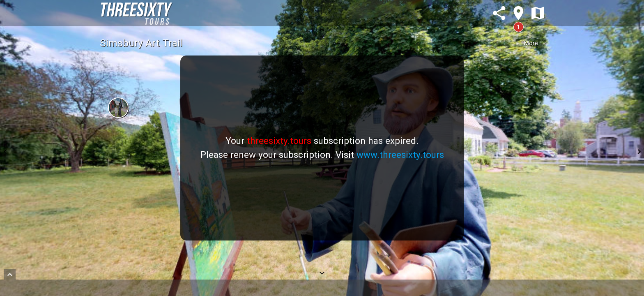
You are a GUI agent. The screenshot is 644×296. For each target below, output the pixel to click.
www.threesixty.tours (400, 155)
